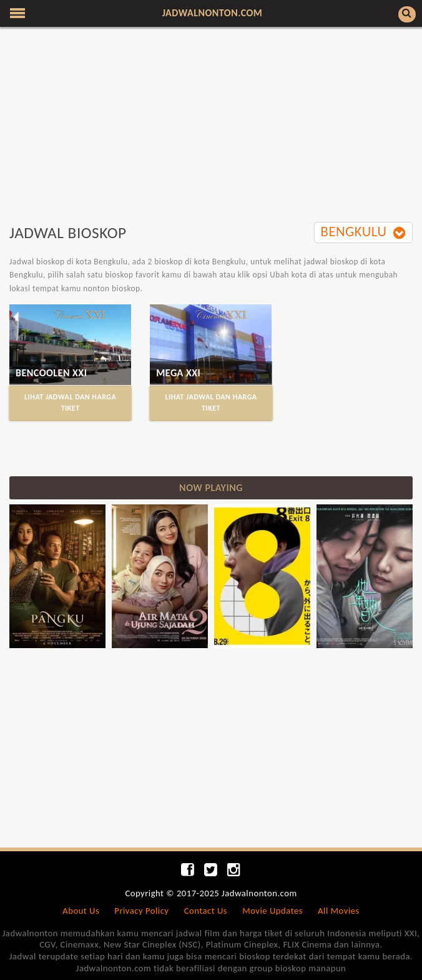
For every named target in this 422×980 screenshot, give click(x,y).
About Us (81, 911)
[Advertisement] (211, 127)
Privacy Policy (141, 911)
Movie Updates (272, 911)
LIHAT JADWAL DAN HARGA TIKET (70, 402)
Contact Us (206, 911)
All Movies (339, 911)
